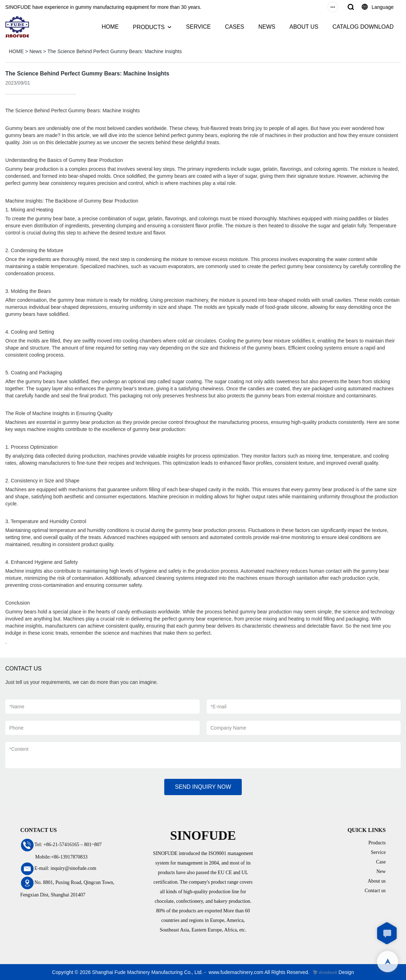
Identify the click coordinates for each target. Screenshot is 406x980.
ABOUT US (304, 27)
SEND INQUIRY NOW (203, 787)
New (381, 871)
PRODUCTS (149, 27)
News (36, 51)
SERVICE (199, 27)
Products (377, 843)
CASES (234, 27)
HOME (110, 27)
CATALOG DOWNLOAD (363, 27)
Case (381, 862)
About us (377, 881)
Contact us (375, 891)
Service (378, 852)
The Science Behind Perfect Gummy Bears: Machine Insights (115, 51)
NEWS (267, 27)
